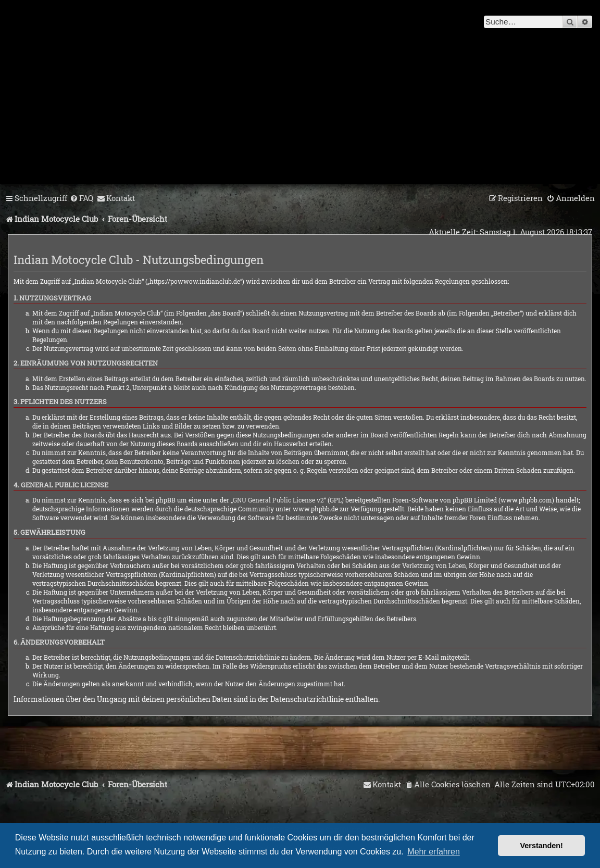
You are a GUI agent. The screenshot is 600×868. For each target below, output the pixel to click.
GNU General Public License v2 (278, 500)
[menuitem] (82, 198)
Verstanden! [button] (542, 846)
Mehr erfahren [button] (434, 852)
